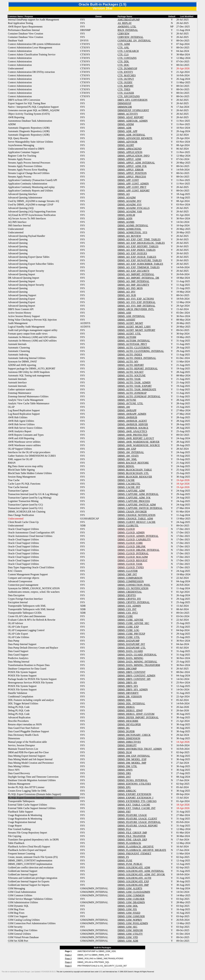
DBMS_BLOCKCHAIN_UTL (133, 473)
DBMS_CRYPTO (127, 595)
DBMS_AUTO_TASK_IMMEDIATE (137, 389)
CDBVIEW (123, 34)
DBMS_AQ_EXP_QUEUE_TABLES (137, 257)
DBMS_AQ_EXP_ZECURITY (134, 271)
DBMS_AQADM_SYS (129, 205)
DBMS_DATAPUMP (128, 641)
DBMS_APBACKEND (129, 149)
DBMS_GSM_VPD (128, 937)
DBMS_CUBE (125, 616)
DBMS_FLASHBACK (129, 843)
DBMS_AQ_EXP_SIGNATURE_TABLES (140, 260)
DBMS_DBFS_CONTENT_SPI (134, 679)
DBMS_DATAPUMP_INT (131, 644)
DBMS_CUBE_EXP (128, 627)
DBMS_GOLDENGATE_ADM (134, 867)
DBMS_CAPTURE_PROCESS (134, 501)
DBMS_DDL (124, 700)
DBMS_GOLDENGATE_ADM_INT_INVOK (141, 874)
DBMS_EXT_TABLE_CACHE (134, 805)
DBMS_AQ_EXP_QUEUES (132, 253)
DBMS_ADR (124, 128)
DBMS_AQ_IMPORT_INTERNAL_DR (138, 278)
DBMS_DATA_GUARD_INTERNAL (137, 655)
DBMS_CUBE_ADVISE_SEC (133, 623)
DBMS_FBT (124, 812)
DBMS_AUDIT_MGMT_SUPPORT (136, 330)
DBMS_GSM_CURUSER (131, 899)
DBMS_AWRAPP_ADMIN (132, 414)
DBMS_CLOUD (126, 529)
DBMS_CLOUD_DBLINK (132, 546)
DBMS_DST (124, 777)
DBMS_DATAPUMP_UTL (132, 648)
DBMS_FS (123, 857)
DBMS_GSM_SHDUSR (130, 930)
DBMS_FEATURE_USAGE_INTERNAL (139, 822)
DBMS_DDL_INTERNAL (131, 703)
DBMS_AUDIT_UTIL (129, 334)
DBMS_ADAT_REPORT (130, 117)
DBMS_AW (124, 407)
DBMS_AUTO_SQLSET (130, 372)
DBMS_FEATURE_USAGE (132, 815)
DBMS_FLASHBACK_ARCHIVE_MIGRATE (142, 850)
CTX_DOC (123, 65)
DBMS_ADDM (126, 124)
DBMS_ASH (124, 313)
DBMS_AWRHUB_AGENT (132, 421)
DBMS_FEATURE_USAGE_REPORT (138, 826)
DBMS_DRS (124, 773)
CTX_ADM (124, 44)
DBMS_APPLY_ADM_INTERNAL (136, 163)
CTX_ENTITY (125, 72)
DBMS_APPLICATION (130, 152)
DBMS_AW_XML (127, 459)
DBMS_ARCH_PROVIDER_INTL (136, 309)
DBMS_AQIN (125, 218)
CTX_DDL (123, 61)
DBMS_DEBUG (126, 707)
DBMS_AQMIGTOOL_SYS (132, 232)
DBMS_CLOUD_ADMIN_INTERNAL (138, 536)
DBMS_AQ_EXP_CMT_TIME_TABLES (139, 239)
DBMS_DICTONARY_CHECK (134, 735)
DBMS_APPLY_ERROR (130, 170)
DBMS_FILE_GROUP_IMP (132, 833)
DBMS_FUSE (125, 860)
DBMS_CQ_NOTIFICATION (133, 588)
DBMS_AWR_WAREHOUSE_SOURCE (139, 445)
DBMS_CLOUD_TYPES (131, 567)
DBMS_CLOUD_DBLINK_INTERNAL (138, 550)
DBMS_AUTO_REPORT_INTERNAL (138, 369)
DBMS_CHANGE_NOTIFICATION (136, 515)
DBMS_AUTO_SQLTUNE (132, 375)
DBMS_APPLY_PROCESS (132, 177)
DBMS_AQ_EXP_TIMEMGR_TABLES (138, 267)
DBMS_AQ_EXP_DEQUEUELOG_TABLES (141, 243)
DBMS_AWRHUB (127, 417)
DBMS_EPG (124, 787)
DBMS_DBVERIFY (128, 693)
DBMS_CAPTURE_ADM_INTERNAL (138, 494)
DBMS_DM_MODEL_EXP (132, 759)
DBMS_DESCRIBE (128, 721)
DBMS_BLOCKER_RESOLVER (135, 477)
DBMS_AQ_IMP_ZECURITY (133, 285)
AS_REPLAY (125, 23)
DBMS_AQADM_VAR (130, 211)
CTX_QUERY (125, 82)
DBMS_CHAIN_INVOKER (132, 512)
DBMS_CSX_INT (127, 609)
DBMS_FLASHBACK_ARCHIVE (136, 847)
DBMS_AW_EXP (127, 449)
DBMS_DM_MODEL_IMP (132, 763)
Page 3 (68, 959)
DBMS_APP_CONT (128, 180)
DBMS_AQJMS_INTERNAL (133, 225)
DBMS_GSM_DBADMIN (131, 902)
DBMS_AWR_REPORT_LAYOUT (136, 438)
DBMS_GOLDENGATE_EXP (133, 881)
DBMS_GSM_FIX (127, 909)
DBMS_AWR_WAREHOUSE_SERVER (138, 442)
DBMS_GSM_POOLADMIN (133, 923)
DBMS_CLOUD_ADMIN (131, 533)
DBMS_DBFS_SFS (128, 686)
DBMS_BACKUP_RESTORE (133, 463)
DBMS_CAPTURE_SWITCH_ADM (137, 505)
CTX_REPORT (125, 86)
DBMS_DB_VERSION (130, 696)
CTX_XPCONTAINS (129, 96)
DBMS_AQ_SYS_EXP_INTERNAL (137, 302)
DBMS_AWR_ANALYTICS (132, 431)
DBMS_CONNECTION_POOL (134, 585)
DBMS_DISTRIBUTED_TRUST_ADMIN (140, 749)
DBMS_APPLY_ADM (129, 159)
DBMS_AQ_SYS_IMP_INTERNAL (136, 306)
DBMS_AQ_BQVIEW (129, 236)
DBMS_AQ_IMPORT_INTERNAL (136, 274)
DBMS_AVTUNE (127, 400)
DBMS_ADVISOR (127, 142)
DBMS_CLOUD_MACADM (133, 557)
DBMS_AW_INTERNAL (131, 452)
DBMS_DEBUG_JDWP (130, 710)
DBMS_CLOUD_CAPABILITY (134, 539)
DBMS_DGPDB (126, 731)
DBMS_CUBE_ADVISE (130, 620)
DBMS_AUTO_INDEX (130, 355)
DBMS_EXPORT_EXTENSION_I (135, 798)
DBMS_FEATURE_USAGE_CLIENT (137, 819)
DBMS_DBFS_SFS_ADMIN (133, 690)
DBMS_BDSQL (126, 466)
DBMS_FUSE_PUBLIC (130, 864)
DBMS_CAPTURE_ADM (131, 491)
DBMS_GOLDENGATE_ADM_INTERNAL (141, 871)
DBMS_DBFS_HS (127, 683)
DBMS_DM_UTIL (127, 766)
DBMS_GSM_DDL (128, 906)
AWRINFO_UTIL (127, 27)
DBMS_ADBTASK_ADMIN (133, 121)
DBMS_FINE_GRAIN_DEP (132, 840)
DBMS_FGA (124, 829)
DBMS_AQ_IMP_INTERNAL (133, 281)
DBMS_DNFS (125, 770)
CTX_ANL (123, 48)
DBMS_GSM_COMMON (131, 895)
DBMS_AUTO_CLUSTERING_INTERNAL (141, 351)
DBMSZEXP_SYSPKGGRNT (133, 110)
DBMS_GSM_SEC (127, 927)
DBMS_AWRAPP (127, 410)
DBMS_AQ (124, 194)
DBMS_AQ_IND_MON (130, 288)
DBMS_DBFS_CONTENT (131, 672)
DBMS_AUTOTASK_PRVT (132, 344)
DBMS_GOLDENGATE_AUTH (134, 878)
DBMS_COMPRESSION (131, 581)
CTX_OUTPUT (126, 79)
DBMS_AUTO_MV (128, 362)
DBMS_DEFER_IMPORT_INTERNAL (138, 717)
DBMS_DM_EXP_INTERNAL (134, 756)
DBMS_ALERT (126, 145)
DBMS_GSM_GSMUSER (131, 916)
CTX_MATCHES (127, 75)
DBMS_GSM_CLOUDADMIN (134, 892)
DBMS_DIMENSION (129, 738)
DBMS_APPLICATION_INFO (134, 156)
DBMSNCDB (125, 107)
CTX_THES (124, 89)
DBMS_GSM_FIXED (129, 913)
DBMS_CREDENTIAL (130, 592)
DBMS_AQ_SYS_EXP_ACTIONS (136, 299)
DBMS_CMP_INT (127, 574)
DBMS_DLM (125, 752)
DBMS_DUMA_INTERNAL (133, 780)
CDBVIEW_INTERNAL (130, 37)
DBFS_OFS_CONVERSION (132, 100)
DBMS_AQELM (126, 215)
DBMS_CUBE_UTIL (129, 637)
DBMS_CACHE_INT (129, 487)
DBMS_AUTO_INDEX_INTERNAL (137, 358)
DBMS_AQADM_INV (129, 201)
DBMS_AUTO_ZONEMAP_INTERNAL (139, 396)
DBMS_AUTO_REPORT (131, 365)
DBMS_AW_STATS (128, 456)
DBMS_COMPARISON (130, 578)
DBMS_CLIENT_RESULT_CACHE (136, 522)
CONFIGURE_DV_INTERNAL (134, 41)
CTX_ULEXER (126, 93)
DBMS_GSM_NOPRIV (130, 920)
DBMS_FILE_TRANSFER (132, 836)
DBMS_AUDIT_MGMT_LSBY (134, 327)
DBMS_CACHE (126, 480)
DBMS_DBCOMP (127, 669)
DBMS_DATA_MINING (130, 658)
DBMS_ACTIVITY (128, 114)
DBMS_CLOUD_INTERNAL (133, 553)
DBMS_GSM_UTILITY (130, 934)
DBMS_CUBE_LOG (128, 630)
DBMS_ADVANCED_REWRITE (135, 138)
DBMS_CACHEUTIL (129, 484)
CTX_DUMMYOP (127, 68)
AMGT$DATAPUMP (129, 20)
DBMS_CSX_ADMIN (129, 606)
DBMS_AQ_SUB (127, 295)
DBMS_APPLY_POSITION (132, 173)
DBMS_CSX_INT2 (128, 613)
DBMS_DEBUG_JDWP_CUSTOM (136, 714)
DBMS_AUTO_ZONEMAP (132, 393)
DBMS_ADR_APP (127, 131)
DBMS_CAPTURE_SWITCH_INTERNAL (140, 508)
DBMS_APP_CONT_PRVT (132, 187)
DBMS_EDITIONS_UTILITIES (134, 784)
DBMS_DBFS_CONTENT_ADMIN (136, 676)
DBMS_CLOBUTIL (128, 526)
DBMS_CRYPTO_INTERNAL (134, 602)
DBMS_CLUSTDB (127, 571)
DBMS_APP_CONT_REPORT (134, 191)
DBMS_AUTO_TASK (129, 379)
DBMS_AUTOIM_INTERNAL (134, 341)
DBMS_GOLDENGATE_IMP (133, 885)
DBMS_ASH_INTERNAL (131, 316)
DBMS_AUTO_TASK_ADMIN (134, 382)
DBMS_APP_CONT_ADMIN (133, 184)
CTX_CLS (123, 54)
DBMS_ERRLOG (127, 791)
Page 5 (68, 966)
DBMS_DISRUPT (127, 745)
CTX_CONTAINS (127, 58)
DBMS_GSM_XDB (128, 941)
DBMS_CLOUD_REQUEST (132, 560)
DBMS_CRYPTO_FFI (129, 599)
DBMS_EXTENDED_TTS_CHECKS (137, 801)
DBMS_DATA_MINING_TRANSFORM (139, 665)
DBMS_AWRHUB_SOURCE (133, 428)
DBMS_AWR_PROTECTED (133, 435)
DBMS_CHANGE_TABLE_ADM (135, 519)
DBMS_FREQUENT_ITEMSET (134, 854)
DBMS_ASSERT (126, 320)
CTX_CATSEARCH (128, 51)
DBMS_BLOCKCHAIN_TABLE (135, 470)
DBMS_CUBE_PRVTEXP (131, 634)
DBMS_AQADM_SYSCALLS (134, 208)
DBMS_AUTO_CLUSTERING (134, 348)
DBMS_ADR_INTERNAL (131, 135)
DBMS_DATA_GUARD (130, 651)
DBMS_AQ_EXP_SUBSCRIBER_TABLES (140, 264)
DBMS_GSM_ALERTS (130, 888)
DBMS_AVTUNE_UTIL (130, 403)
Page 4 (68, 962)
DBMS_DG (124, 728)
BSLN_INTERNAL (128, 30)
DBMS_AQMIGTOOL (129, 229)
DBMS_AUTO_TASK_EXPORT (135, 386)
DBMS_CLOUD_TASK (130, 564)
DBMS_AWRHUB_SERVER (133, 424)
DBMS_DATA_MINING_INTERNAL (137, 662)
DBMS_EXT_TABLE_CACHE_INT (137, 808)
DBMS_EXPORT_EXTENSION (134, 794)
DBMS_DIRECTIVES (129, 742)
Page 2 (68, 955)
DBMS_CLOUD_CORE (130, 543)
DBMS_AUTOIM (127, 337)
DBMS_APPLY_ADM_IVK (132, 166)
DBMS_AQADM (127, 198)
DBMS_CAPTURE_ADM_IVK (134, 498)
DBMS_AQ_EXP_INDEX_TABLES (137, 250)
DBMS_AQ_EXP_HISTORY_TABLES (138, 246)
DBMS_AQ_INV (126, 292)
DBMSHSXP (124, 103)
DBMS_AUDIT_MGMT (130, 323)
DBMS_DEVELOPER (129, 724)
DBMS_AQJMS (126, 222)
